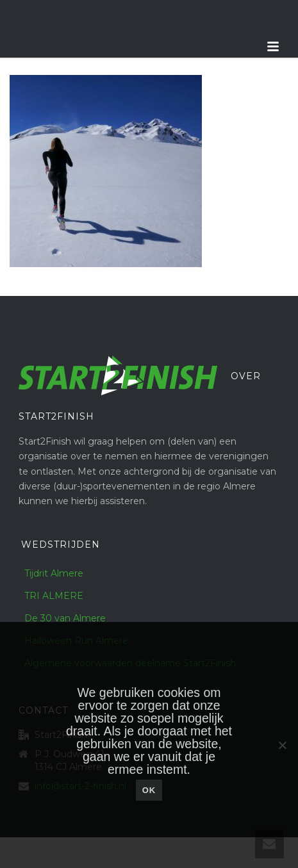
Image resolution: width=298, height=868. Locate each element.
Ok (149, 790)
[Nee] (282, 745)
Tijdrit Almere (54, 573)
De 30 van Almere (65, 618)
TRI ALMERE (54, 596)
